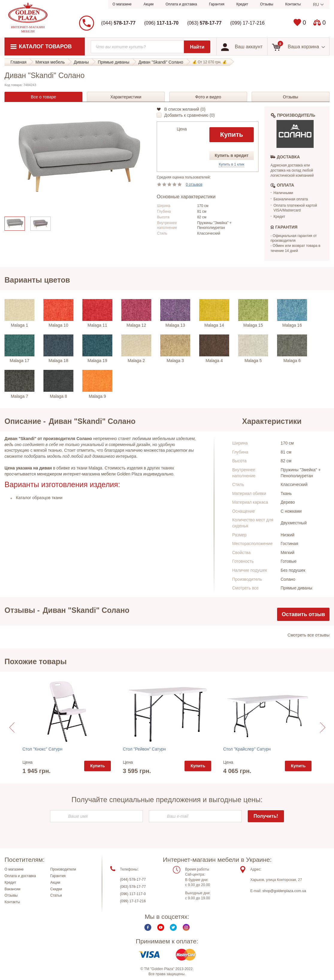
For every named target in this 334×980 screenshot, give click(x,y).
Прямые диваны (297, 588)
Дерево (288, 502)
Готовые (289, 561)
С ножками (291, 511)
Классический (294, 484)
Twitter (173, 930)
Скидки (56, 892)
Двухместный (294, 523)
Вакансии (12, 892)
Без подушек (293, 570)
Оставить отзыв (303, 614)
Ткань (286, 493)
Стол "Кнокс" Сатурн (42, 749)
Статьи (56, 898)
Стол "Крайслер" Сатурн (247, 749)
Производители (63, 872)
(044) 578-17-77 (133, 882)
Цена (182, 129)
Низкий (288, 535)
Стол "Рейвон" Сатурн (144, 749)
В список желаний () (185, 109)
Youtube (161, 930)
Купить (232, 135)
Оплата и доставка (181, 4)
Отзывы (267, 4)
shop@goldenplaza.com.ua (284, 893)
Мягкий (288, 553)
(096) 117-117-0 (133, 897)
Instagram (186, 930)
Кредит (242, 4)
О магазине (122, 4)
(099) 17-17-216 (248, 23)
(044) (118, 23)
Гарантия (217, 4)
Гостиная (290, 544)
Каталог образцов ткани (39, 498)
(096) (161, 23)
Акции (149, 4)
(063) (204, 23)
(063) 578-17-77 (133, 889)
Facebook (148, 930)
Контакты (293, 4)
